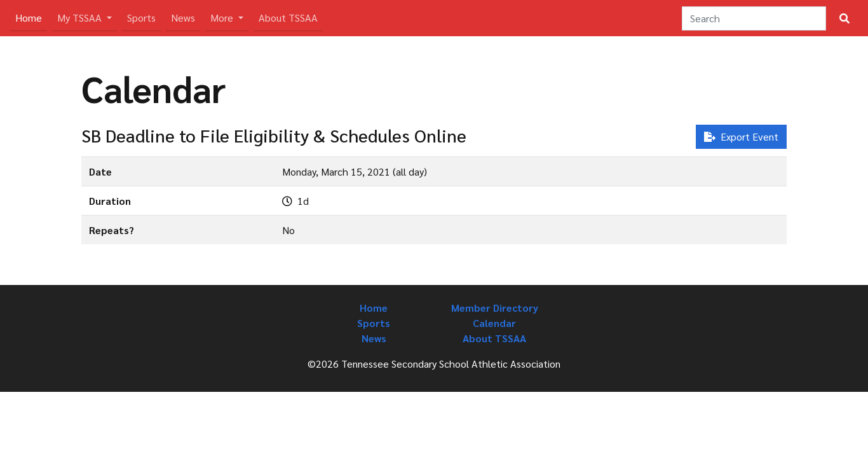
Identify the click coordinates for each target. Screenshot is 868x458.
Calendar (494, 323)
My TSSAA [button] (81, 17)
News (183, 17)
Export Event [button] (741, 136)
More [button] (223, 17)
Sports (141, 17)
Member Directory (495, 308)
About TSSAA (288, 17)
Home (31, 17)
